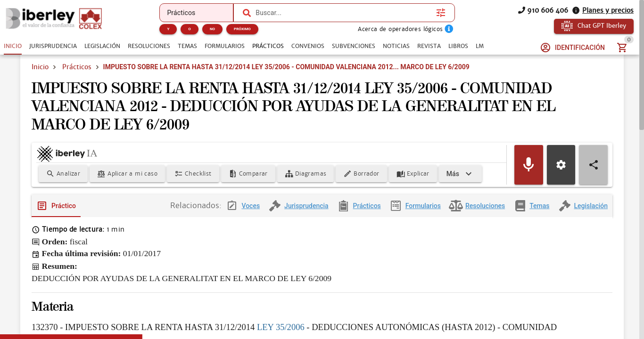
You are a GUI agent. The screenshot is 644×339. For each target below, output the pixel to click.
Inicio (40, 79)
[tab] (13, 46)
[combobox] (343, 13)
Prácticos (77, 79)
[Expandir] (271, 189)
